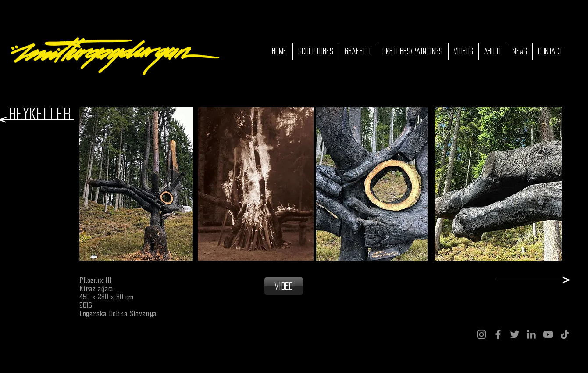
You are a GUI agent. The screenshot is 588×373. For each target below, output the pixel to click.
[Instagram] (481, 334)
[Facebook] (498, 334)
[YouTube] (548, 334)
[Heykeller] (40, 114)
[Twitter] (515, 334)
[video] (284, 286)
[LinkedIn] (531, 334)
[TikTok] (565, 334)
